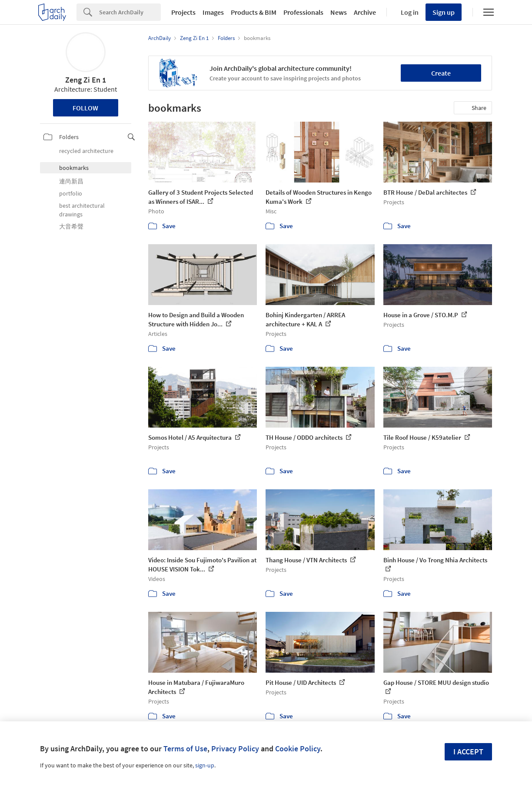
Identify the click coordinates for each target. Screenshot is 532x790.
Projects (183, 12)
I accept (468, 752)
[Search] (130, 12)
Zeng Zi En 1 (86, 80)
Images (213, 12)
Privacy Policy (235, 749)
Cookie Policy (298, 749)
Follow (85, 108)
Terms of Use (185, 749)
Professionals (303, 12)
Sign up (444, 12)
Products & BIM (254, 12)
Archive (365, 12)
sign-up (205, 765)
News (339, 12)
